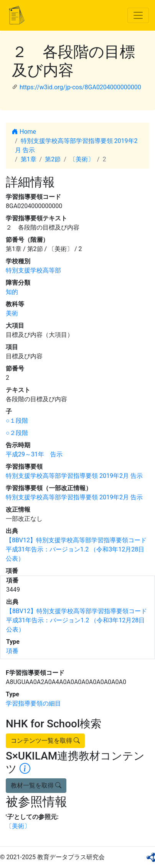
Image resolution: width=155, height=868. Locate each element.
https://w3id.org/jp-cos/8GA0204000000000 (80, 87)
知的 (12, 292)
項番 (12, 651)
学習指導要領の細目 (33, 703)
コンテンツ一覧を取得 (45, 741)
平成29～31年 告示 (34, 454)
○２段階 (17, 433)
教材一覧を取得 (36, 785)
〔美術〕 (82, 159)
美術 (12, 313)
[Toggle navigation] (138, 15)
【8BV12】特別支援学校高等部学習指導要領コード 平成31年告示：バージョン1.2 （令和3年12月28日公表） (76, 549)
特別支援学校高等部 (33, 270)
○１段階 (17, 421)
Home (24, 132)
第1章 (29, 159)
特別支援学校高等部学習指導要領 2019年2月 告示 (74, 476)
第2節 (53, 159)
